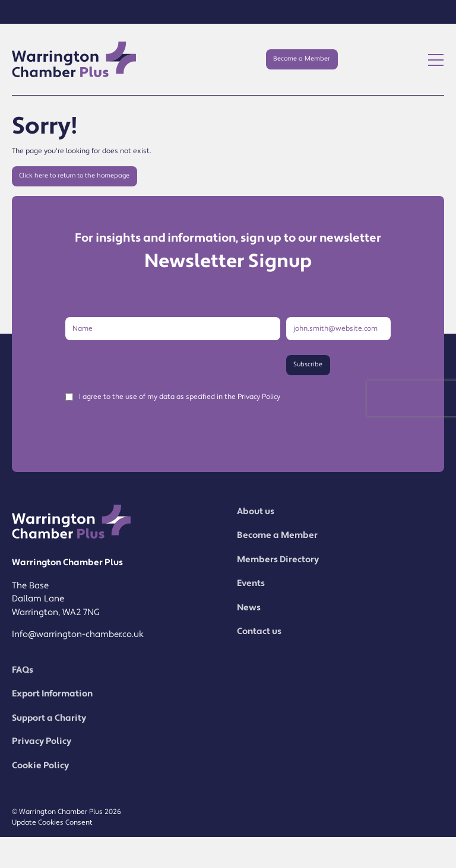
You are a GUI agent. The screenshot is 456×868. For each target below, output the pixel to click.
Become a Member (302, 59)
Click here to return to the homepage (74, 176)
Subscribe (308, 365)
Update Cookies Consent (52, 823)
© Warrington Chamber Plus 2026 (66, 812)
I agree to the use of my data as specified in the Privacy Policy (180, 397)
